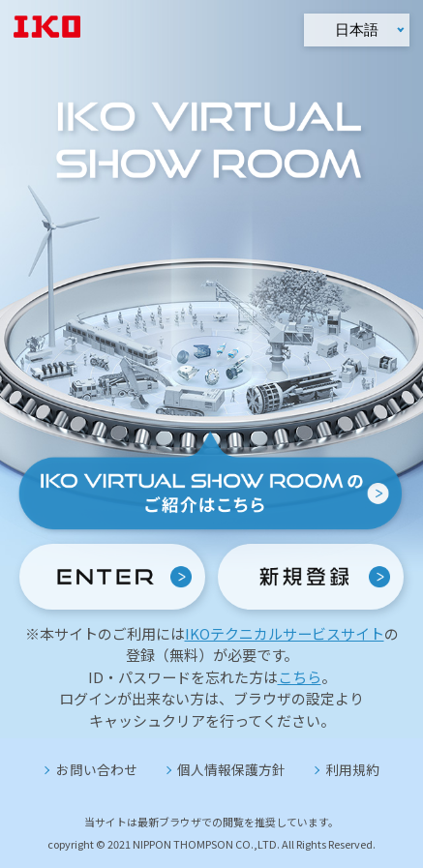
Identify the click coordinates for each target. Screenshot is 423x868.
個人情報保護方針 (231, 769)
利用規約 (352, 769)
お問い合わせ (97, 769)
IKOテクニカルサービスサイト (285, 633)
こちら (300, 677)
